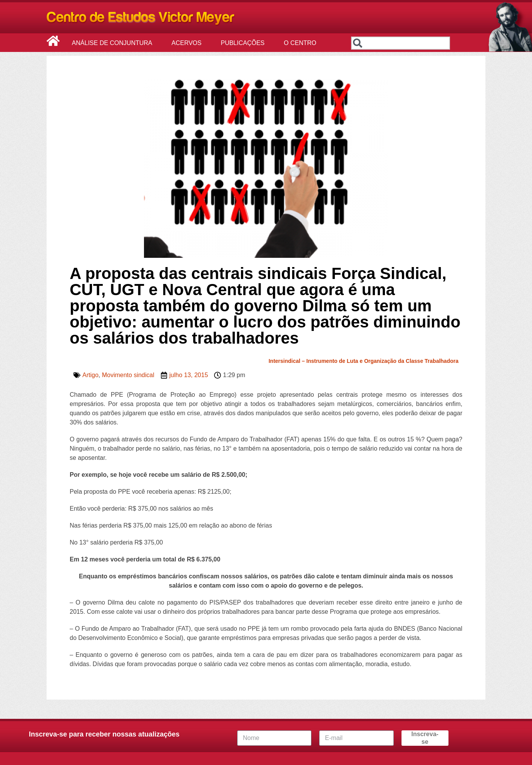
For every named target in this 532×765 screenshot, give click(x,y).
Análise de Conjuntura (114, 43)
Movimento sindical (128, 375)
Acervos (189, 43)
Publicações (244, 43)
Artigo (90, 375)
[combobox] (401, 43)
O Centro (302, 43)
